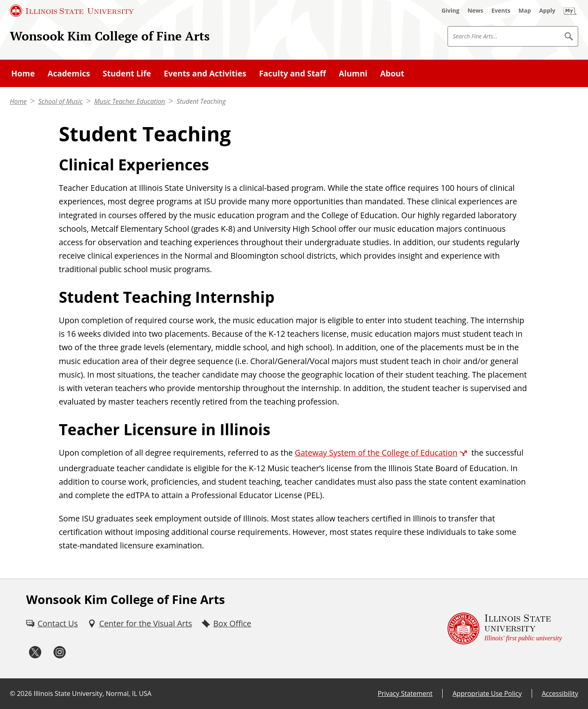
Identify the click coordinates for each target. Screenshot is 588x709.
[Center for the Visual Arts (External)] (140, 623)
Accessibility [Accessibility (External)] (560, 693)
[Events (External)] (501, 11)
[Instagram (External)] (60, 652)
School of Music (61, 101)
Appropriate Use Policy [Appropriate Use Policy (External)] (487, 693)
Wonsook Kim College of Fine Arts (110, 36)
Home (18, 101)
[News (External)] (476, 11)
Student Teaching (201, 101)
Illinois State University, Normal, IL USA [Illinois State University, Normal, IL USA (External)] (92, 693)
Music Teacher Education (130, 101)
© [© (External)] (12, 693)
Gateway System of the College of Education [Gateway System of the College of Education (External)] (376, 453)
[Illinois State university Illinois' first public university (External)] (505, 629)
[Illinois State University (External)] (72, 11)
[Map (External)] (525, 11)
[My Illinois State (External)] (570, 11)
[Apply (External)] (547, 11)
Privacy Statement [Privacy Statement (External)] (405, 693)
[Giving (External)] (450, 11)
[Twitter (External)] (35, 652)
